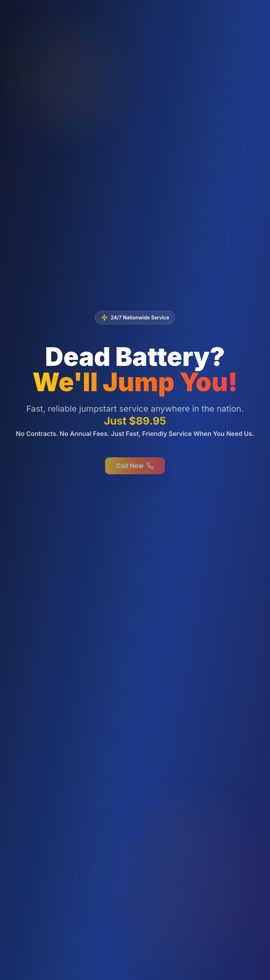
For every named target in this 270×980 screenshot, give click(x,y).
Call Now (135, 467)
